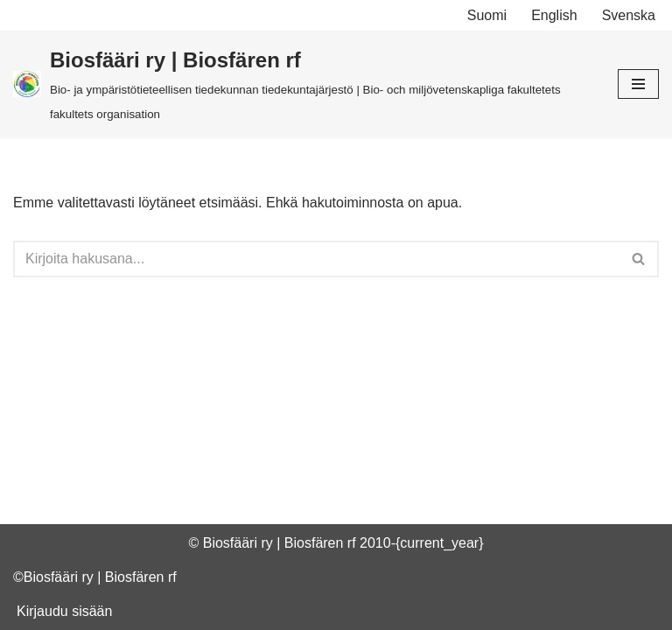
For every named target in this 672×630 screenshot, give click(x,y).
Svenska (629, 15)
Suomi (487, 15)
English (554, 15)
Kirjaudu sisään (64, 611)
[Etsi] (316, 259)
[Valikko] (638, 84)
